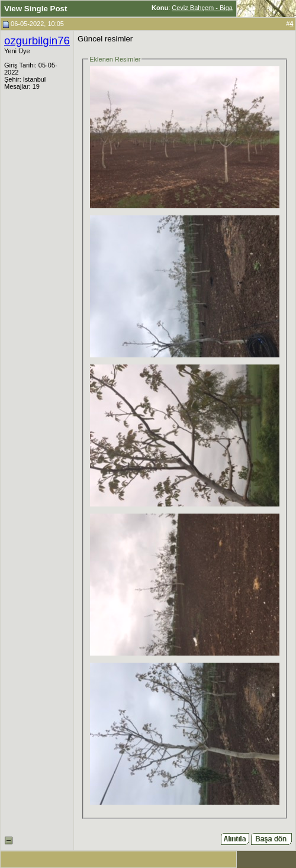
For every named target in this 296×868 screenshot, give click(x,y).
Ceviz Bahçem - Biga (202, 8)
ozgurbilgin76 (37, 41)
